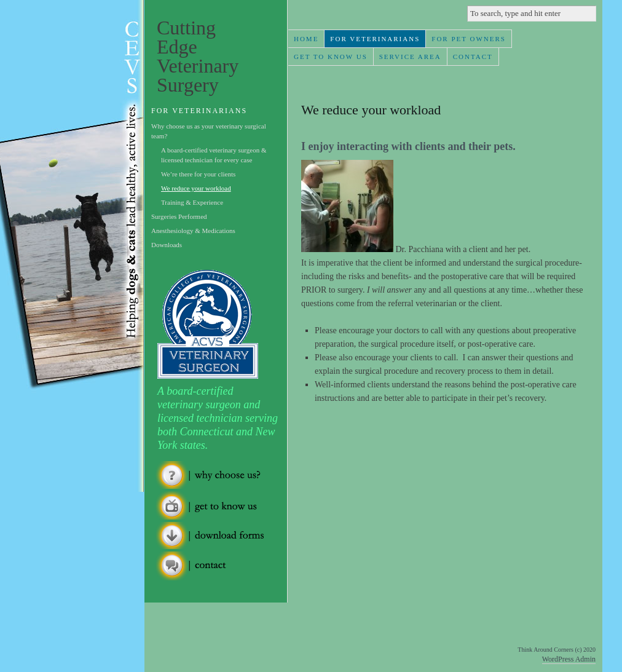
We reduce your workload (196, 188)
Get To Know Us (331, 57)
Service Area (410, 57)
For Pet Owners (469, 39)
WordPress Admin (569, 659)
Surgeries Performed (179, 216)
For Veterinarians (375, 39)
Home (306, 39)
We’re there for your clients (198, 174)
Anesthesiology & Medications (193, 231)
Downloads (167, 245)
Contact (473, 57)
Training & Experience (192, 202)
